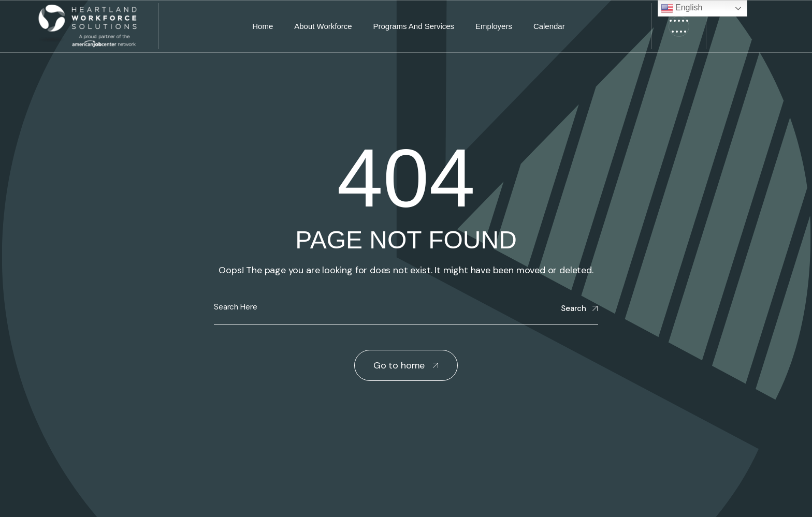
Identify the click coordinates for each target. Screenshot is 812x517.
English (682, 8)
